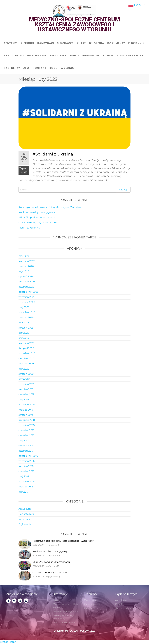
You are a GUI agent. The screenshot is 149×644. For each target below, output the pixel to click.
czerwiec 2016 (26, 471)
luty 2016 (23, 492)
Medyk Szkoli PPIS (29, 228)
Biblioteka (59, 55)
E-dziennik (136, 43)
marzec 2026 (26, 266)
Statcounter (8, 642)
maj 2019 (24, 399)
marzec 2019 (26, 410)
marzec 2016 (26, 487)
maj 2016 (24, 476)
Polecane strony (130, 55)
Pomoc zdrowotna (85, 55)
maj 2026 (24, 256)
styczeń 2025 (26, 328)
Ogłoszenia (25, 524)
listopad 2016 (26, 451)
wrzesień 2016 (27, 461)
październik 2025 (28, 292)
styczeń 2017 (26, 446)
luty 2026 (24, 271)
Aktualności (14, 55)
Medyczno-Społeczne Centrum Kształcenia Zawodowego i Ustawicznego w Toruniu (74, 25)
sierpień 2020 (26, 358)
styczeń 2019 (26, 415)
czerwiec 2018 (27, 430)
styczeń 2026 (26, 276)
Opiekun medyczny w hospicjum (38, 223)
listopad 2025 (26, 287)
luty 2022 (24, 333)
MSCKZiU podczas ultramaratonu (38, 217)
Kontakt (40, 68)
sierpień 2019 (26, 389)
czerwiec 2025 (27, 302)
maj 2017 (24, 440)
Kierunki (27, 43)
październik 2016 (28, 456)
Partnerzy (12, 68)
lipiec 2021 (24, 338)
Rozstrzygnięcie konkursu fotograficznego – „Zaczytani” (50, 207)
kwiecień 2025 (27, 312)
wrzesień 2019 (27, 384)
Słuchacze (65, 43)
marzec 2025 (26, 317)
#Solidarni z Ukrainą (53, 154)
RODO (54, 68)
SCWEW (108, 55)
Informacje (25, 519)
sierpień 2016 (26, 466)
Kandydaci (46, 43)
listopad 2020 (26, 348)
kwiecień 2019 (27, 405)
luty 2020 (24, 369)
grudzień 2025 (27, 282)
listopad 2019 (26, 379)
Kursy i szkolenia (90, 43)
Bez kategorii (26, 514)
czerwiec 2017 (26, 435)
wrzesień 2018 (27, 425)
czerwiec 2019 (26, 394)
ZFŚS (27, 68)
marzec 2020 (26, 364)
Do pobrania (37, 55)
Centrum (11, 43)
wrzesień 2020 (27, 353)
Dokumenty (116, 43)
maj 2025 (24, 307)
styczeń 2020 (26, 374)
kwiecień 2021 (27, 343)
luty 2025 (24, 323)
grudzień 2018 (27, 420)
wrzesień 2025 (27, 297)
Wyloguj (68, 68)
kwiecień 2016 (27, 481)
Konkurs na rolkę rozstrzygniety (37, 212)
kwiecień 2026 (27, 261)
